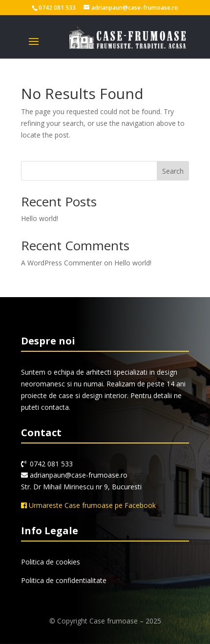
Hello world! (40, 218)
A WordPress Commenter (62, 263)
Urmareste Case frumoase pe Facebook (88, 505)
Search (173, 171)
